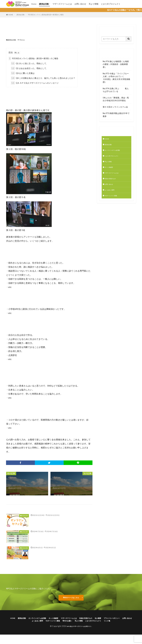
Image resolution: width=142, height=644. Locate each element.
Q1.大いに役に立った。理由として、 (29, 64)
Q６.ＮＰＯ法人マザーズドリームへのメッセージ (35, 83)
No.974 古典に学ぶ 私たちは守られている (116, 90)
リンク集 (83, 627)
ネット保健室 (111, 171)
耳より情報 (94, 4)
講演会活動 (44, 4)
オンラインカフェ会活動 (115, 152)
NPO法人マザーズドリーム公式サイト (79, 633)
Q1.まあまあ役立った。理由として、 (29, 69)
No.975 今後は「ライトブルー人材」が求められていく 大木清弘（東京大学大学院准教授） (116, 78)
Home (34, 4)
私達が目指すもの (113, 184)
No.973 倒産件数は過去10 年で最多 (116, 115)
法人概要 (125, 621)
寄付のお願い (104, 624)
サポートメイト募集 (113, 203)
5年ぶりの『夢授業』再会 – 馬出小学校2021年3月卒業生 (116, 99)
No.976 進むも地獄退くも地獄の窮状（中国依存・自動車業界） (116, 64)
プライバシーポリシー (29, 624)
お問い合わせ (80, 4)
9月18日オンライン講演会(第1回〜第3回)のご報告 (46, 15)
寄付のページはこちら (71, 599)
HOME (11, 15)
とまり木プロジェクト (111, 4)
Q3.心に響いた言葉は (23, 74)
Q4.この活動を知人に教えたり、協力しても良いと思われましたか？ (43, 78)
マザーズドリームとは (62, 4)
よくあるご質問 (112, 197)
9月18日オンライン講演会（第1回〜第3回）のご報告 (33, 59)
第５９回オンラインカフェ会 (115, 107)
